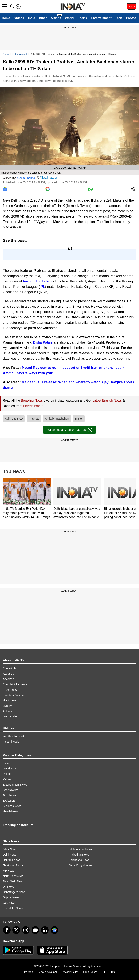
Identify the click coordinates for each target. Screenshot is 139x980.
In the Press (10, 690)
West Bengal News (81, 865)
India (32, 18)
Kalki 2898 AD (14, 418)
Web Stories (10, 716)
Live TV (7, 706)
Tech (119, 18)
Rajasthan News (79, 855)
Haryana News (12, 860)
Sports (82, 18)
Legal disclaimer (47, 972)
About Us (8, 674)
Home (6, 18)
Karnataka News (13, 908)
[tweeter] (16, 930)
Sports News (10, 790)
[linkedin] (45, 930)
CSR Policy (90, 972)
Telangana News (79, 860)
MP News (9, 871)
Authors (7, 711)
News (6, 54)
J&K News (9, 903)
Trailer (79, 418)
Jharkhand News (13, 865)
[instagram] (26, 930)
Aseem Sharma (26, 178)
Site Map (28, 972)
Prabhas (34, 418)
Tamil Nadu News (13, 881)
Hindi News (10, 700)
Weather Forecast (13, 736)
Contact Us (9, 668)
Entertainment (101, 18)
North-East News (13, 876)
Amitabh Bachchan (37, 281)
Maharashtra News (81, 849)
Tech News (9, 795)
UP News (8, 887)
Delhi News (10, 855)
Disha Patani (43, 342)
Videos (19, 18)
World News (10, 769)
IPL (42, 287)
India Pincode (11, 742)
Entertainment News (15, 785)
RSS (114, 972)
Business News (12, 806)
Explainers (9, 801)
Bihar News (10, 849)
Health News (10, 811)
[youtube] (35, 930)
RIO (104, 972)
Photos (131, 18)
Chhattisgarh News (14, 892)
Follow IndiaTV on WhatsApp (69, 430)
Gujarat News (11, 897)
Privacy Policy (70, 972)
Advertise (8, 679)
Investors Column (13, 695)
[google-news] (54, 930)
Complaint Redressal (15, 684)
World (69, 18)
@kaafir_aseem (49, 178)
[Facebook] (7, 930)
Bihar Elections (50, 18)
